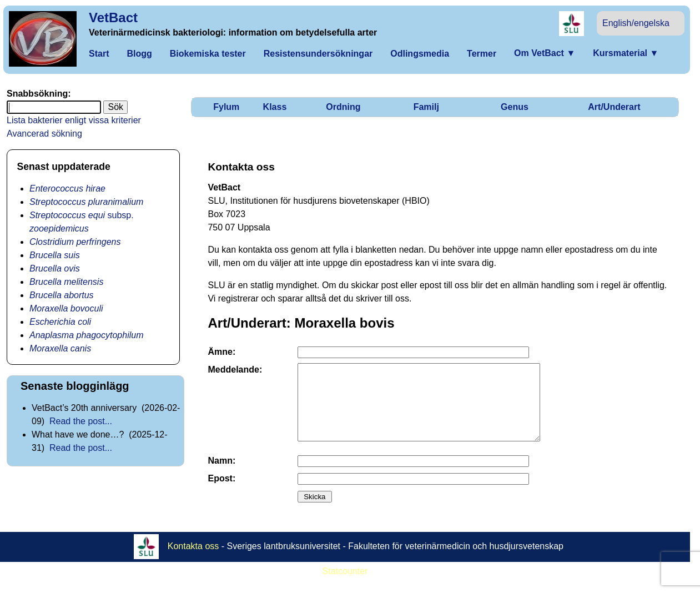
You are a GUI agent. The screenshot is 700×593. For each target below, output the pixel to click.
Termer (482, 54)
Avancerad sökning (44, 134)
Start (99, 54)
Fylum (226, 107)
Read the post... (81, 421)
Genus (515, 107)
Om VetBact (545, 53)
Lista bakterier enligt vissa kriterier (74, 120)
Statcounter (345, 586)
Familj (426, 107)
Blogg (139, 54)
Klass (275, 107)
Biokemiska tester (208, 54)
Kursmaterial (626, 53)
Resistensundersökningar (318, 54)
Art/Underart (614, 107)
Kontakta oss (193, 561)
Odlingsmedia (420, 54)
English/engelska (636, 23)
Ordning (343, 107)
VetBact (113, 17)
